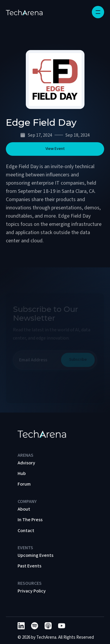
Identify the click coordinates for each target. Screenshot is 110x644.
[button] (98, 12)
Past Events (29, 566)
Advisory (26, 463)
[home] (24, 12)
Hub (22, 474)
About (24, 509)
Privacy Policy (32, 591)
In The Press (30, 520)
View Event (55, 149)
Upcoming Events (35, 555)
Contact (26, 531)
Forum (24, 484)
